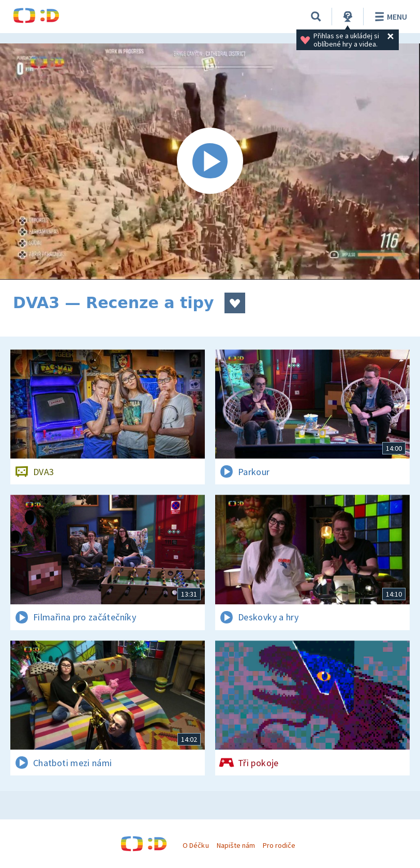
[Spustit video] (210, 162)
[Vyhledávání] (316, 17)
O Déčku (196, 845)
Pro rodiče (279, 845)
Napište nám (236, 845)
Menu (389, 17)
